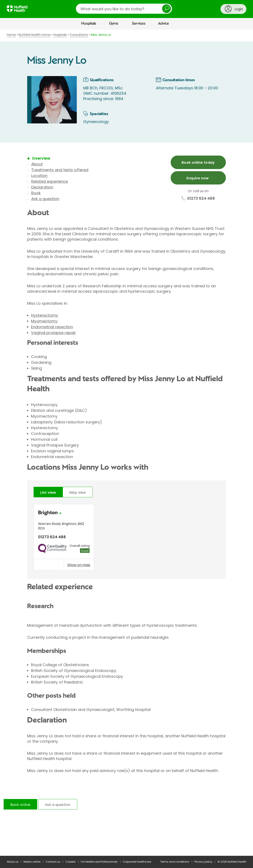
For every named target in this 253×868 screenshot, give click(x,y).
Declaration (42, 187)
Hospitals (89, 24)
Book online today (198, 163)
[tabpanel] (126, 538)
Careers (71, 862)
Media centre (32, 862)
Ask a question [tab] (58, 805)
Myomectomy (44, 321)
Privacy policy (203, 862)
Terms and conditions (175, 862)
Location (39, 176)
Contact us (53, 862)
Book (36, 193)
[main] (126, 443)
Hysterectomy (44, 315)
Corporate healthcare (137, 862)
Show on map (79, 565)
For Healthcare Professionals (99, 862)
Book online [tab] (20, 805)
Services (139, 24)
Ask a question (45, 199)
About (37, 164)
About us (13, 862)
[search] (124, 9)
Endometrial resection (52, 327)
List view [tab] (48, 492)
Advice (163, 24)
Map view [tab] (78, 492)
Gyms (114, 24)
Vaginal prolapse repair (53, 333)
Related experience (50, 181)
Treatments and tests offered (60, 170)
